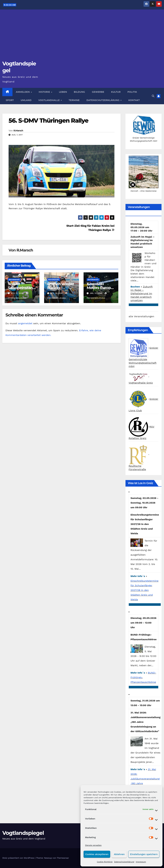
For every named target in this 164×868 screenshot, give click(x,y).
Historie (45, 92)
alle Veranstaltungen (141, 316)
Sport (10, 100)
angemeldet (25, 323)
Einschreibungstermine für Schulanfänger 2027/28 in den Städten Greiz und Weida (144, 590)
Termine (74, 100)
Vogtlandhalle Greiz (141, 383)
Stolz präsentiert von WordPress (19, 858)
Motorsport (14, 280)
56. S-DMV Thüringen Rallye (48, 121)
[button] (153, 96)
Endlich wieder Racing (61, 286)
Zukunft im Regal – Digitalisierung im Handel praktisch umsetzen (142, 293)
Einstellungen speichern (144, 854)
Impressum (141, 862)
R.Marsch (18, 131)
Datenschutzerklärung (124, 862)
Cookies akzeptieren (97, 854)
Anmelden (23, 92)
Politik (132, 92)
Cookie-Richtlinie (105, 862)
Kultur (116, 92)
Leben (63, 92)
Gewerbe (98, 92)
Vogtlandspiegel (23, 833)
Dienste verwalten (93, 845)
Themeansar (63, 858)
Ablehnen (119, 854)
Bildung (80, 92)
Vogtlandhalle (49, 100)
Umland (26, 100)
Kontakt (134, 100)
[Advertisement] (82, 37)
